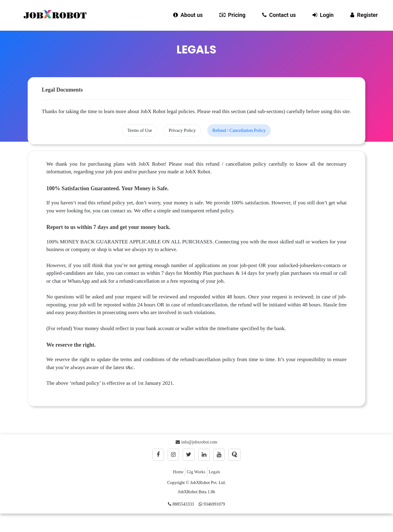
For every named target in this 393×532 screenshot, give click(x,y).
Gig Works (196, 472)
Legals (214, 472)
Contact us (279, 15)
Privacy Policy (182, 130)
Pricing (233, 15)
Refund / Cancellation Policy (239, 130)
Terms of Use (140, 130)
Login (323, 15)
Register (364, 15)
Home (178, 472)
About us (188, 15)
